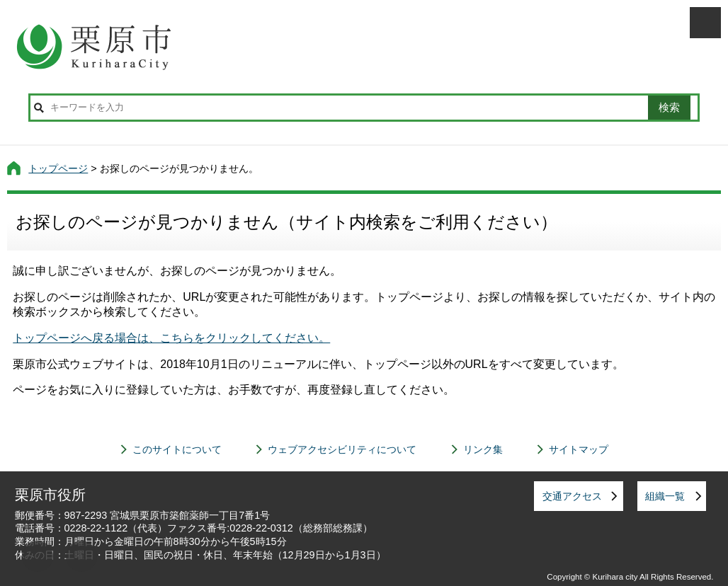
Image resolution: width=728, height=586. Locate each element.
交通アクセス (572, 496)
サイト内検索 (39, 108)
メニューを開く (705, 23)
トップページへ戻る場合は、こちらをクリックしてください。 (171, 338)
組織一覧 (665, 496)
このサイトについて (177, 449)
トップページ (58, 168)
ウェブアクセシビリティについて (342, 449)
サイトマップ (579, 449)
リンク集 (483, 449)
